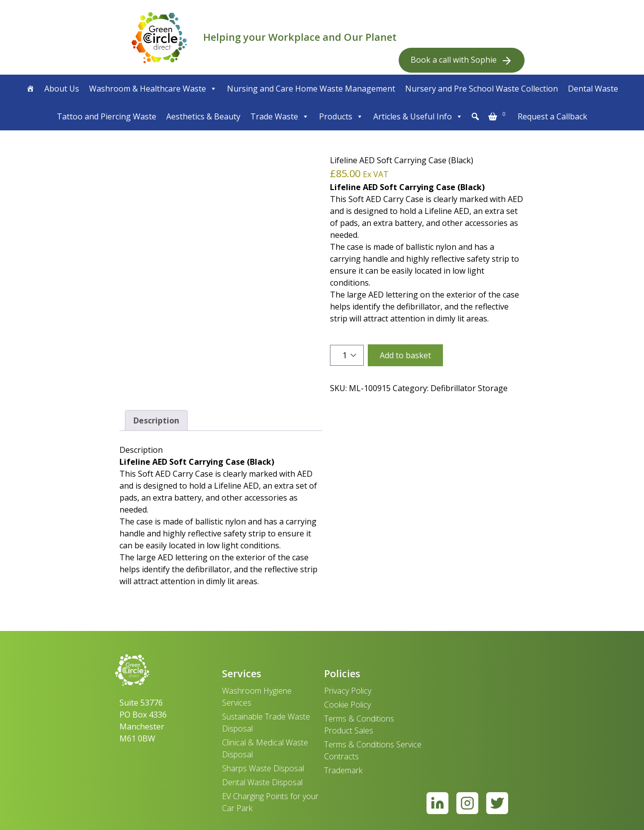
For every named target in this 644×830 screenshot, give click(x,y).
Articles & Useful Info (418, 116)
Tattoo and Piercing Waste (107, 116)
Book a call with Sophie (462, 60)
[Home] (30, 89)
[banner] (159, 37)
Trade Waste (280, 116)
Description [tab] (156, 420)
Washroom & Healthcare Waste (153, 89)
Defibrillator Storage (469, 388)
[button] (475, 116)
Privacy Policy (348, 691)
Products (341, 116)
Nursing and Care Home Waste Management (311, 89)
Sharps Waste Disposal (263, 768)
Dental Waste (593, 89)
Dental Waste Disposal (262, 782)
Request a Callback (552, 116)
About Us (62, 89)
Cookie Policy (347, 705)
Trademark (343, 770)
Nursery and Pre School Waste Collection (482, 89)
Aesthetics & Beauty (203, 116)
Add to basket (405, 355)
